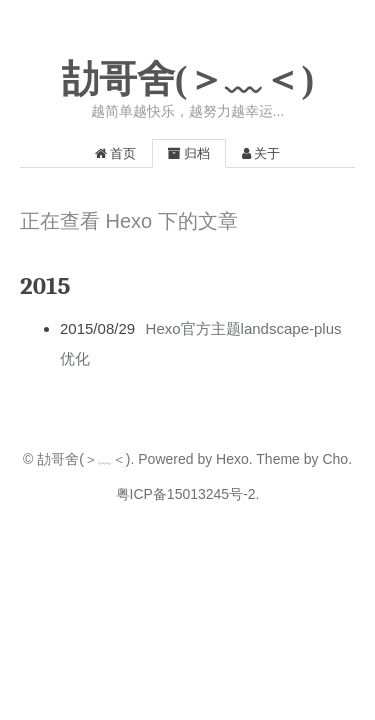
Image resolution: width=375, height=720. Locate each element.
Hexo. (232, 459)
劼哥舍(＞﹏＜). (85, 459)
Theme (276, 459)
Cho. (335, 459)
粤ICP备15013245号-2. (188, 494)
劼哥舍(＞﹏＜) (187, 79)
